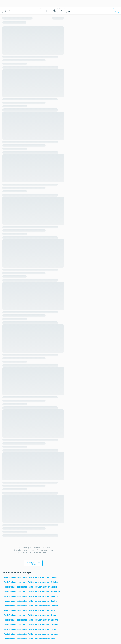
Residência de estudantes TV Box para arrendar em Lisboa (30, 577)
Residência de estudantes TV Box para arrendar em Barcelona (32, 592)
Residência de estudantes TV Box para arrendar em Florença (31, 625)
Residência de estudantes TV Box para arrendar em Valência (31, 596)
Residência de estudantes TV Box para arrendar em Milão (30, 610)
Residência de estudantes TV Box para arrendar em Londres (31, 634)
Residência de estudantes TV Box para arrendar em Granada (31, 606)
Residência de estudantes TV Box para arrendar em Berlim (30, 629)
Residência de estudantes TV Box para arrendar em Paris (29, 639)
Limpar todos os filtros (33, 563)
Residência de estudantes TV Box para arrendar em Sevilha (30, 601)
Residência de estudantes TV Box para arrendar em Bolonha (31, 620)
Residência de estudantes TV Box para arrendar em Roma (30, 615)
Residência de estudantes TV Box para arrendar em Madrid (30, 587)
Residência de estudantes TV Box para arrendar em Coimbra (31, 582)
